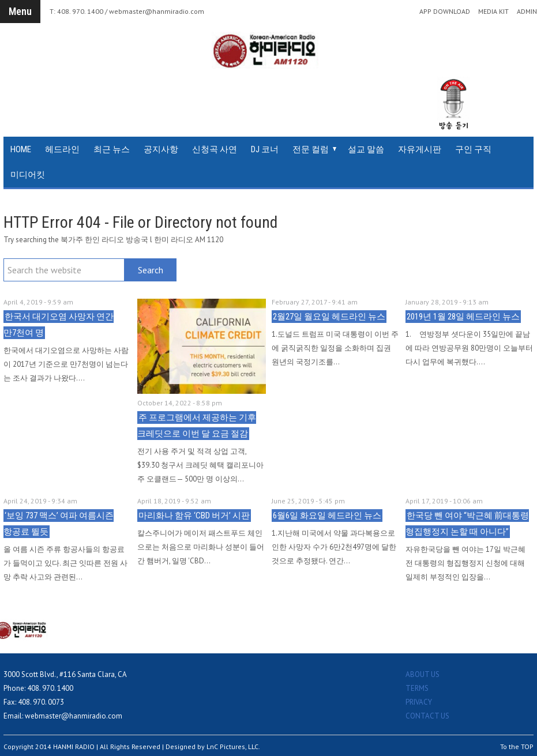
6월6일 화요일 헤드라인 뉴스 (327, 516)
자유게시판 (420, 149)
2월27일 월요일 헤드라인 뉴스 (329, 317)
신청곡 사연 (215, 149)
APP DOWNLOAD (445, 12)
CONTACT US (427, 716)
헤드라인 (62, 149)
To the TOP (517, 746)
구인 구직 (473, 149)
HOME (21, 149)
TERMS (417, 688)
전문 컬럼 (311, 149)
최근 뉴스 (112, 149)
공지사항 (161, 149)
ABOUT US (423, 674)
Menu (20, 11)
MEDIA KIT (493, 12)
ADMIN (527, 12)
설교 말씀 (366, 149)
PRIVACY (419, 702)
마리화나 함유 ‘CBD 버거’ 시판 (194, 516)
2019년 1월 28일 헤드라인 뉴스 (463, 317)
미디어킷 (28, 175)
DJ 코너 (265, 149)
